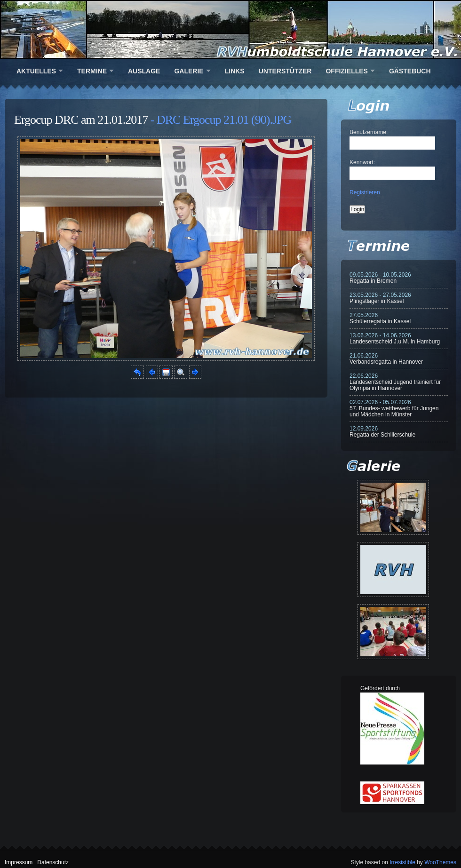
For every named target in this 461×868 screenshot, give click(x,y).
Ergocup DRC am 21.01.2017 (81, 120)
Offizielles (346, 71)
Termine (92, 71)
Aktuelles (36, 71)
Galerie (189, 71)
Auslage (144, 71)
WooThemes (440, 862)
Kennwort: (362, 162)
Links (235, 71)
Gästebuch (410, 71)
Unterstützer (285, 71)
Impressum (19, 862)
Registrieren (365, 192)
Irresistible (402, 862)
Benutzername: (369, 132)
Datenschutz (53, 862)
